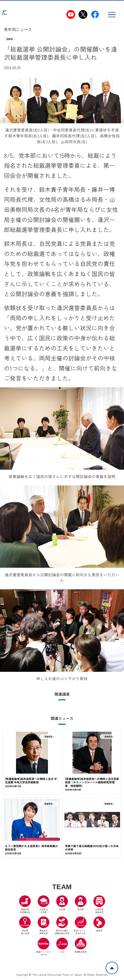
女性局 (62, 904)
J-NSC (62, 946)
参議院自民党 (81, 946)
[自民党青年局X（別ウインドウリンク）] (83, 15)
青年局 (81, 904)
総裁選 (10, 39)
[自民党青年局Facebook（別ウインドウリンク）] (95, 15)
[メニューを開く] (112, 15)
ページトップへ (118, 964)
